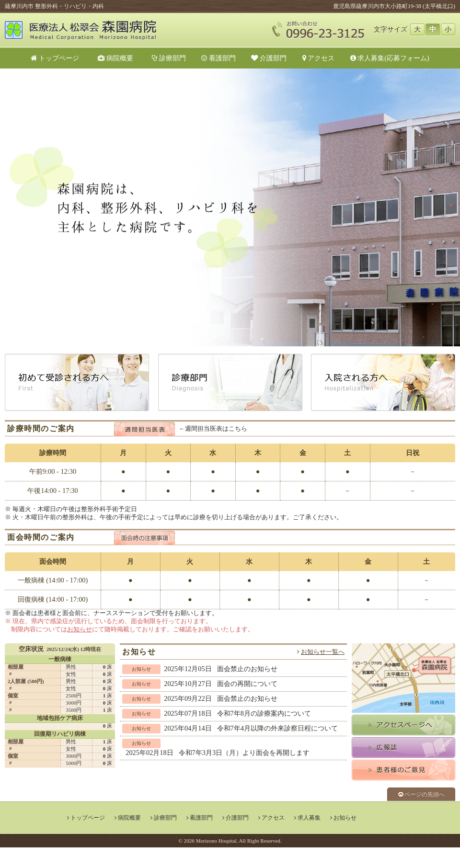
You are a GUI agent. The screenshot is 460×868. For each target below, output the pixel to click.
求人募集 (309, 818)
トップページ (55, 58)
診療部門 (169, 58)
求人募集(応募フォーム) (390, 58)
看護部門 (218, 58)
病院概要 (119, 58)
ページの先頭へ (421, 794)
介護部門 (269, 58)
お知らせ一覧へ (323, 652)
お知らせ (80, 629)
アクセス (319, 58)
